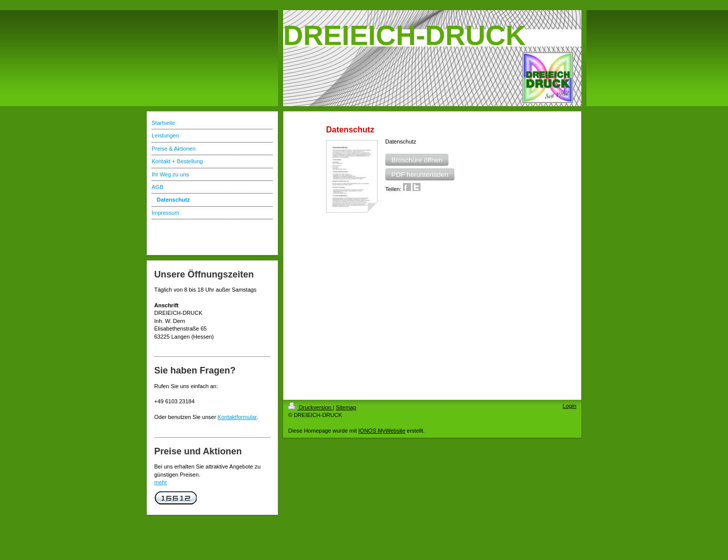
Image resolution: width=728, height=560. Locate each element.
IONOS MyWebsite (382, 431)
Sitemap (346, 407)
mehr (161, 482)
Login (570, 406)
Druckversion (310, 407)
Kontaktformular (237, 417)
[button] (417, 160)
